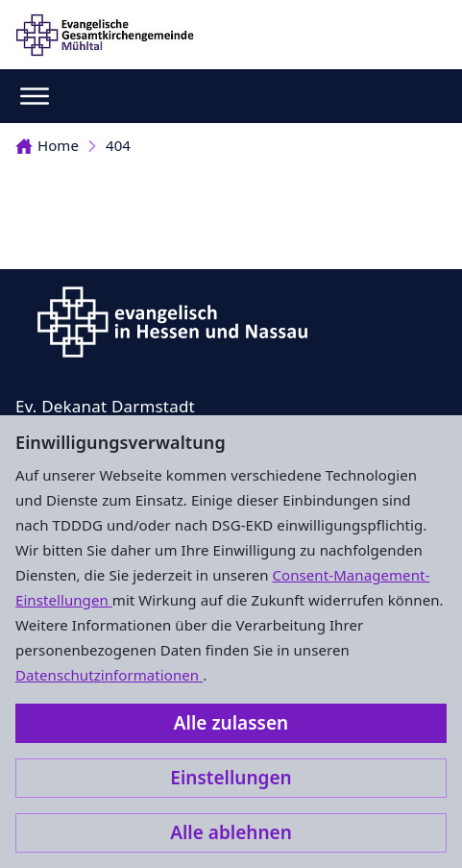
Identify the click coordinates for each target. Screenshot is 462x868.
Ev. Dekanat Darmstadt (105, 406)
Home (47, 145)
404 (118, 145)
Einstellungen (231, 778)
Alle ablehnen (231, 832)
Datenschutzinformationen (109, 675)
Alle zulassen (231, 723)
